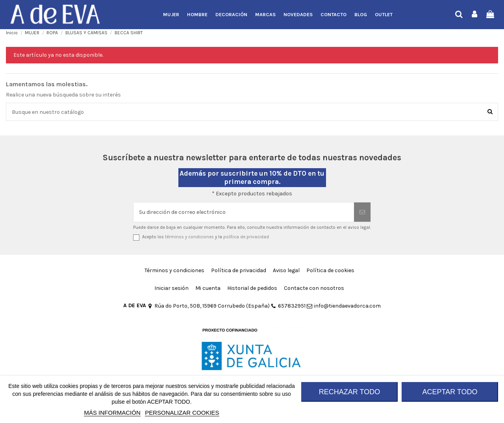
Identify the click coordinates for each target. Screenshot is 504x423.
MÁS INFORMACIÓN (112, 413)
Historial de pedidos (252, 288)
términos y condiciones (189, 237)
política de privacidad (246, 237)
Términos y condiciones (174, 270)
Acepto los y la (206, 237)
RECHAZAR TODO (349, 392)
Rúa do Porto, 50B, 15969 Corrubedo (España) (208, 306)
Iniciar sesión (171, 288)
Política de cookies (330, 270)
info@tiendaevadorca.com (344, 306)
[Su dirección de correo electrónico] (244, 212)
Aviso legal (286, 270)
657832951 (288, 306)
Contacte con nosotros (314, 288)
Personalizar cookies (182, 413)
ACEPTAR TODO (450, 392)
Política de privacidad (239, 270)
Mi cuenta (208, 288)
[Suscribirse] (362, 212)
